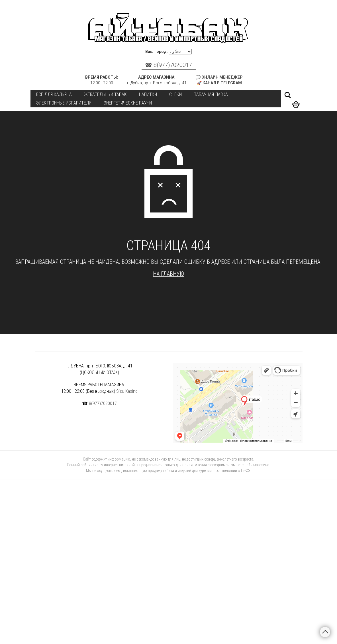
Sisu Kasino (127, 391)
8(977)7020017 (103, 403)
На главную (168, 274)
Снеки (175, 94)
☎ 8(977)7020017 (168, 65)
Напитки (148, 94)
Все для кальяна (54, 94)
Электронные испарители (64, 103)
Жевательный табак (105, 94)
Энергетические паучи (128, 103)
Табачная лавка (211, 94)
